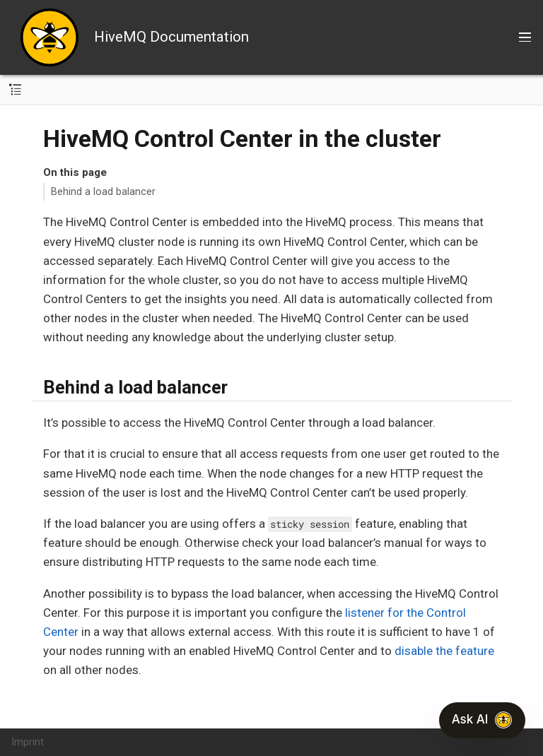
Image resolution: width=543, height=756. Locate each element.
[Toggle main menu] (525, 37)
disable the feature (444, 651)
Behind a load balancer (103, 191)
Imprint (28, 742)
